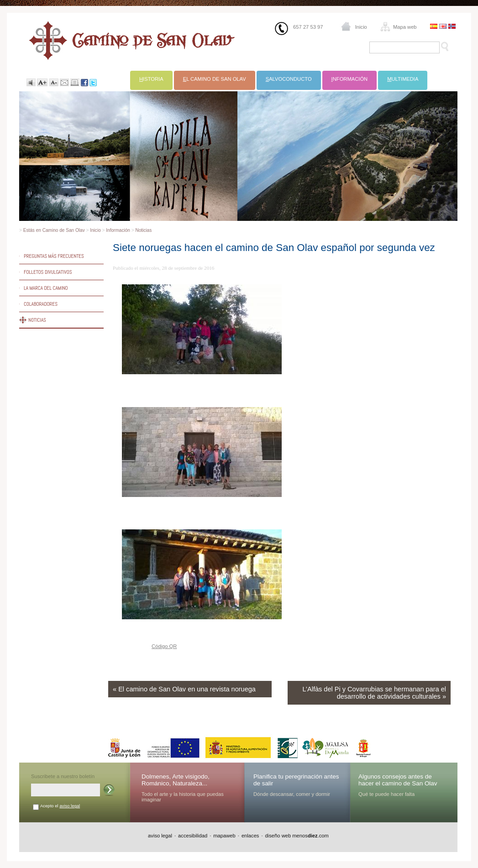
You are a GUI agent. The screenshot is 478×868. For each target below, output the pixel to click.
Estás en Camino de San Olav (54, 230)
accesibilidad (193, 836)
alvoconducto (289, 79)
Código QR (164, 646)
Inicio (361, 27)
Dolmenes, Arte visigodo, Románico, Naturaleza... (176, 780)
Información (118, 230)
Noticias (143, 230)
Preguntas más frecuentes (54, 256)
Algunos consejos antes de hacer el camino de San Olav (398, 780)
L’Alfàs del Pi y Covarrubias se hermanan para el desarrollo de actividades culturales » (374, 693)
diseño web (278, 836)
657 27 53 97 (308, 27)
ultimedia (403, 79)
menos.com (310, 836)
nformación (350, 79)
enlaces (250, 836)
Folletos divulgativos (48, 272)
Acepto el (60, 806)
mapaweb (224, 836)
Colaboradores (41, 304)
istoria (151, 79)
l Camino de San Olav (215, 79)
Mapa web (405, 27)
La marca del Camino (46, 288)
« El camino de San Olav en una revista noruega (184, 689)
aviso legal (70, 806)
